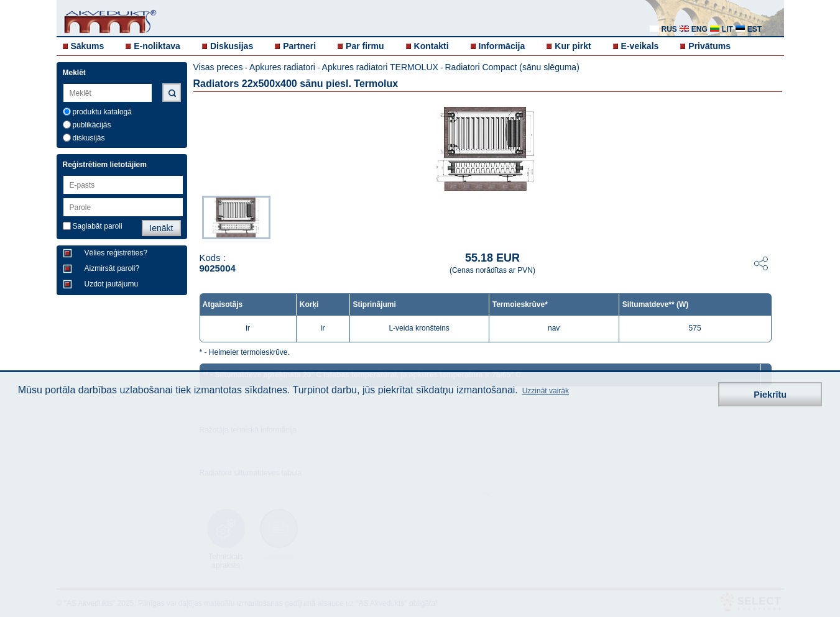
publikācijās (92, 125)
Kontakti (432, 46)
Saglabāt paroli (98, 226)
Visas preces (218, 67)
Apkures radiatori (282, 67)
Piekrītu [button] (770, 395)
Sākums (88, 46)
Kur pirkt (573, 46)
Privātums (709, 46)
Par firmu (365, 46)
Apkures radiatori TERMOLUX (380, 67)
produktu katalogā (102, 112)
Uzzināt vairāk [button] (546, 391)
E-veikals (640, 46)
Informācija (502, 46)
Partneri (299, 46)
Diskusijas (232, 46)
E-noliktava (157, 46)
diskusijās (89, 138)
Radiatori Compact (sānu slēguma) (512, 67)
